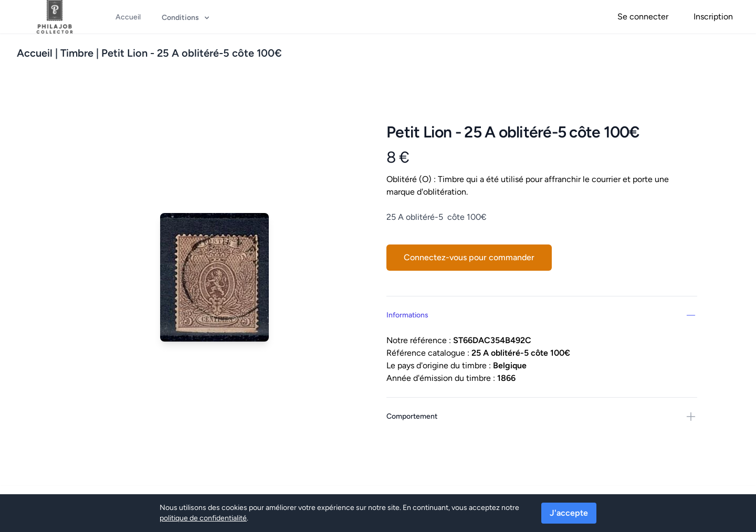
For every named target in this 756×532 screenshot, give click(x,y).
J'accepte (569, 513)
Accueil (35, 53)
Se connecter (643, 17)
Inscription (713, 17)
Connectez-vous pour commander (469, 257)
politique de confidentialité (203, 518)
